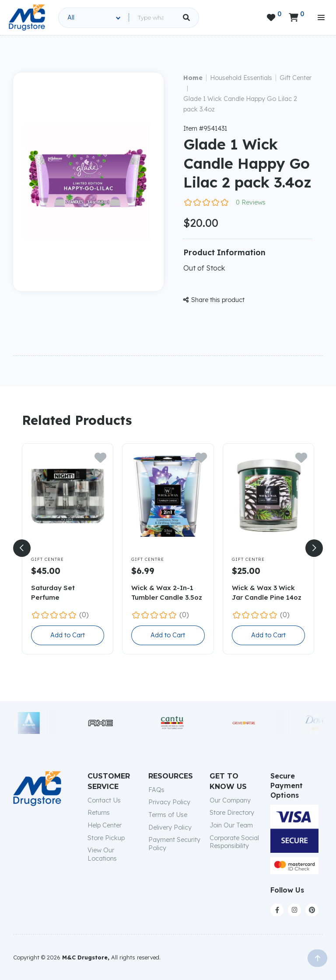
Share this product (214, 300)
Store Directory (232, 813)
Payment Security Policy (174, 844)
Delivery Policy (170, 827)
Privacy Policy (169, 802)
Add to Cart (68, 635)
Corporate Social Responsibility (234, 842)
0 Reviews (251, 202)
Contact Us (104, 800)
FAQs (156, 790)
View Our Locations (102, 854)
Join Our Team (231, 825)
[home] (27, 17)
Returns (99, 813)
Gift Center (296, 78)
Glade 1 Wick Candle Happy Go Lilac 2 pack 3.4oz (240, 104)
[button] (22, 548)
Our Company (230, 800)
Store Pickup (106, 838)
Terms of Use (168, 815)
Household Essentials (241, 78)
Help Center (105, 825)
